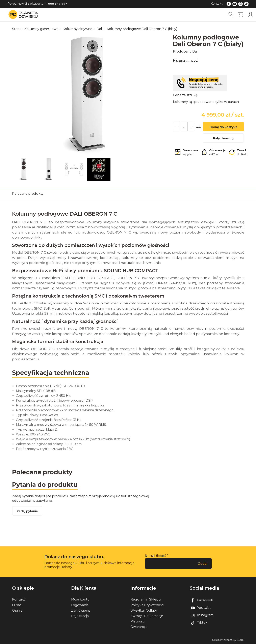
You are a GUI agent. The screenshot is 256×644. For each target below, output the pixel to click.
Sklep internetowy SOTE (228, 640)
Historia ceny (185, 61)
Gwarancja (139, 627)
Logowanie (80, 605)
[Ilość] (184, 127)
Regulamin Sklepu (146, 599)
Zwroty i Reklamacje (147, 616)
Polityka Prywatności (147, 605)
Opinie (17, 610)
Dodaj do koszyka (223, 127)
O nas (17, 605)
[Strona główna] (24, 14)
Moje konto (80, 599)
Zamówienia (81, 610)
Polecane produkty (28, 194)
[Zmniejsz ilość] (191, 127)
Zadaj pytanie (27, 511)
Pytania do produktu (45, 485)
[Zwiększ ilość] (176, 127)
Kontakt (217, 4)
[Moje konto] (251, 14)
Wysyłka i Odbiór (144, 610)
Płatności (138, 621)
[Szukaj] (231, 14)
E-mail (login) (156, 556)
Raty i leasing (223, 138)
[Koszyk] (241, 14)
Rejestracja (80, 616)
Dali (195, 51)
